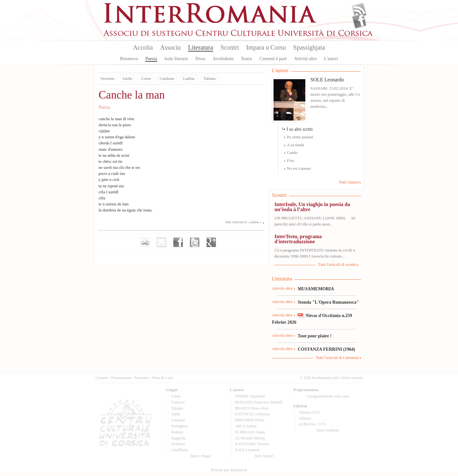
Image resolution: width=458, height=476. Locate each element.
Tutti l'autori (349, 182)
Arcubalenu (223, 59)
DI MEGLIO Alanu (250, 432)
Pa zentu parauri (300, 137)
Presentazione (121, 378)
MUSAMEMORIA (316, 289)
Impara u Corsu (266, 47)
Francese (178, 402)
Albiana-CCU (309, 412)
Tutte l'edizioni (328, 430)
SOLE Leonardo (327, 80)
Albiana (305, 418)
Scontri (230, 47)
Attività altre (305, 59)
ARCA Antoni (246, 426)
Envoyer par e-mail (162, 242)
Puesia (151, 59)
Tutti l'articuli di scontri (337, 265)
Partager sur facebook (178, 242)
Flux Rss (359, 10)
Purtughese (180, 426)
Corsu (146, 79)
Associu (170, 47)
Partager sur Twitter (195, 242)
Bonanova (129, 59)
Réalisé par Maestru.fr (229, 470)
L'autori (331, 59)
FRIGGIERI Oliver (250, 420)
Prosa (200, 59)
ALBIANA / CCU (312, 424)
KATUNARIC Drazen (252, 444)
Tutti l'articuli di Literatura (337, 358)
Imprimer (145, 242)
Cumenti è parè (273, 59)
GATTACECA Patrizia (252, 414)
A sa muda (295, 145)
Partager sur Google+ (211, 242)
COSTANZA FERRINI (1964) (326, 349)
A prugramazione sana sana (328, 396)
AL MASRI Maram (250, 438)
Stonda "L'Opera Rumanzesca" (328, 302)
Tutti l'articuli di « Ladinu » (243, 222)
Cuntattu (102, 378)
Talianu (210, 79)
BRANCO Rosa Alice (252, 408)
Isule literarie (176, 59)
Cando (292, 153)
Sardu (128, 79)
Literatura (201, 47)
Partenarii (142, 378)
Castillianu (180, 450)
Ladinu (189, 79)
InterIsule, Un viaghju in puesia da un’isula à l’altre (312, 207)
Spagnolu (179, 438)
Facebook (359, 21)
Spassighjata (309, 47)
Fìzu (291, 161)
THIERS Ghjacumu (250, 396)
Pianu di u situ (162, 378)
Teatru (246, 59)
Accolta (143, 47)
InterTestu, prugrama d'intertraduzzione (298, 239)
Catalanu (167, 79)
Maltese (177, 432)
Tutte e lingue (201, 456)
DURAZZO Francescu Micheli (259, 402)
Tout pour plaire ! (315, 336)
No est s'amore (299, 169)
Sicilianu (178, 444)
